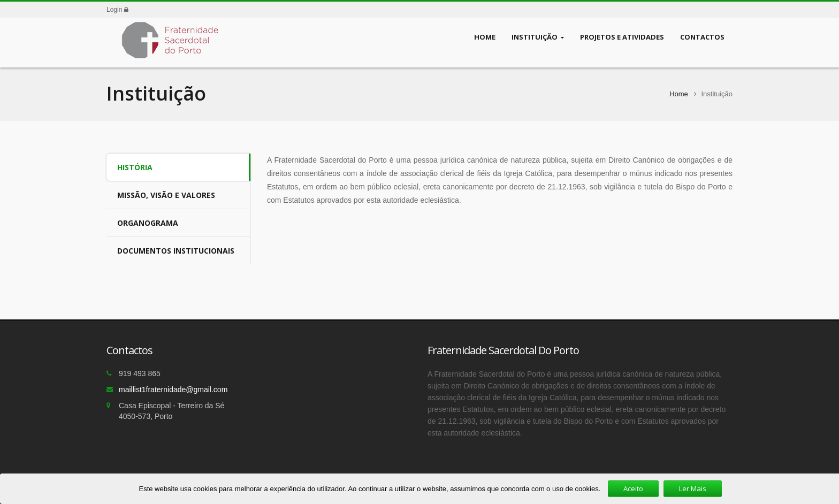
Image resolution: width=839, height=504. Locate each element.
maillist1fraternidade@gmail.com (173, 390)
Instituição (538, 37)
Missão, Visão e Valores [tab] (166, 195)
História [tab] (135, 167)
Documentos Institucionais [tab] (176, 251)
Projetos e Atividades (622, 36)
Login (117, 10)
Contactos (702, 36)
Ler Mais (693, 488)
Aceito (633, 488)
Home (485, 36)
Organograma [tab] (148, 223)
